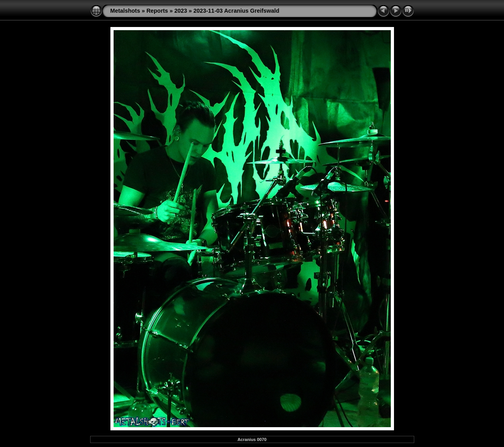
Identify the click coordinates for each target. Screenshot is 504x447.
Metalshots (125, 11)
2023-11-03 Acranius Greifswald (236, 11)
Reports (157, 11)
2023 (181, 11)
